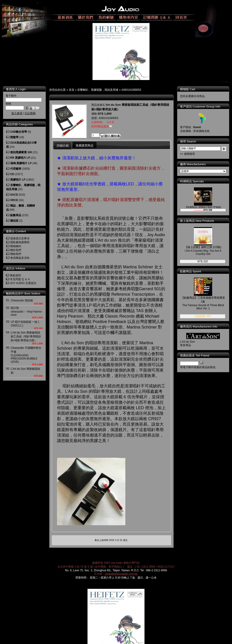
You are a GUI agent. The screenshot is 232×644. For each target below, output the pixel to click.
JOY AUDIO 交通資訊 (23, 283)
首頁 (72, 90)
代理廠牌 (16, 169)
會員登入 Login (16, 89)
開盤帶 (14, 137)
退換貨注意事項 (20, 238)
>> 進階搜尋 (191, 154)
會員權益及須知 (20, 258)
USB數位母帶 (19, 132)
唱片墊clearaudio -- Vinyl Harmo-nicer (27, 311)
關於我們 (16, 250)
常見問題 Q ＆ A (20, 279)
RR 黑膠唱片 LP (20, 158)
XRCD (14, 200)
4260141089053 (131, 90)
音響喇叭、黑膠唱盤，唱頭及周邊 (98, 90)
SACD (14, 195)
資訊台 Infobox (16, 268)
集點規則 (15, 275)
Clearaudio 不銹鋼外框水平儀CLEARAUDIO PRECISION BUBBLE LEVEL (26, 355)
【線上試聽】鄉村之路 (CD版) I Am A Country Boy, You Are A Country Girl (206, 251)
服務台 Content (16, 231)
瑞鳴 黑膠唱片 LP (21, 163)
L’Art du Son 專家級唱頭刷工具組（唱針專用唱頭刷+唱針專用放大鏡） (26, 336)
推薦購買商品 (85, 146)
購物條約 (16, 246)
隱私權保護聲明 (20, 242)
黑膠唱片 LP (18, 180)
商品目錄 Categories (19, 124)
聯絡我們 (16, 254)
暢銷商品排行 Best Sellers (23, 294)
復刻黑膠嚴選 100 (21, 152)
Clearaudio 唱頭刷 (22, 300)
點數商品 (16, 215)
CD (12, 174)
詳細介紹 (63, 146)
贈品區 (14, 221)
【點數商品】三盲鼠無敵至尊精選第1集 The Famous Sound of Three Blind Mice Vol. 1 (206, 303)
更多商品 (189, 345)
